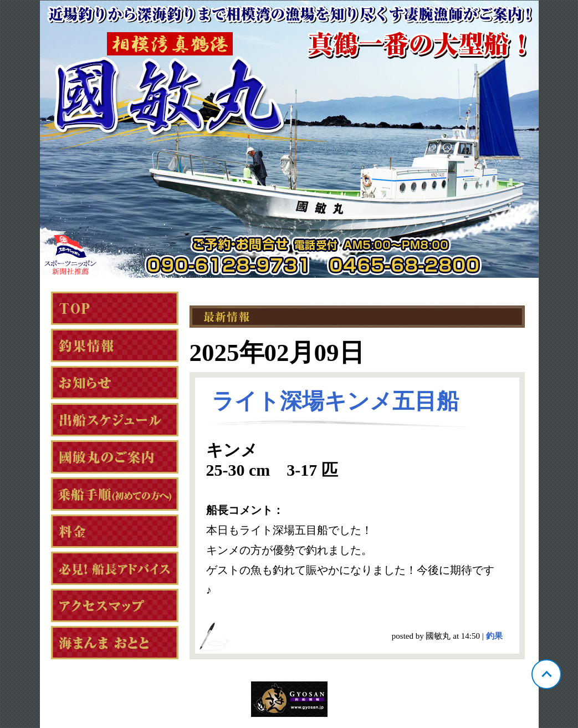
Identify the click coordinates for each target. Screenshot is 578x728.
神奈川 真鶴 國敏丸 (289, 139)
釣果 (494, 636)
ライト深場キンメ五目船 (335, 401)
